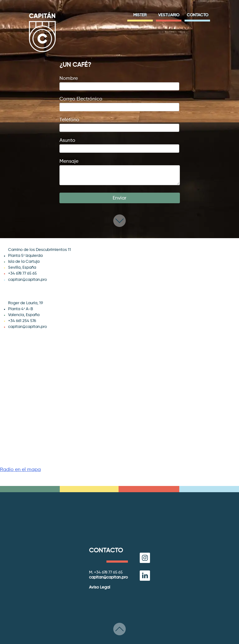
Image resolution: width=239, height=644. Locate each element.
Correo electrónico (119, 103)
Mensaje (120, 173)
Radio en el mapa (20, 470)
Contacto (197, 15)
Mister (140, 15)
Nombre (119, 82)
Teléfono (119, 124)
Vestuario (169, 15)
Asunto (119, 144)
